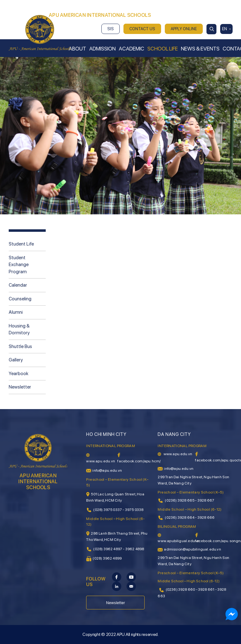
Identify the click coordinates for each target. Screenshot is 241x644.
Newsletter (20, 387)
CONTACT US (142, 29)
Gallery (16, 360)
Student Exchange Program (19, 265)
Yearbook (19, 374)
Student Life (21, 244)
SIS (111, 29)
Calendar (18, 285)
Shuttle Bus (20, 346)
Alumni (16, 312)
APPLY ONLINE (184, 29)
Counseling (20, 299)
